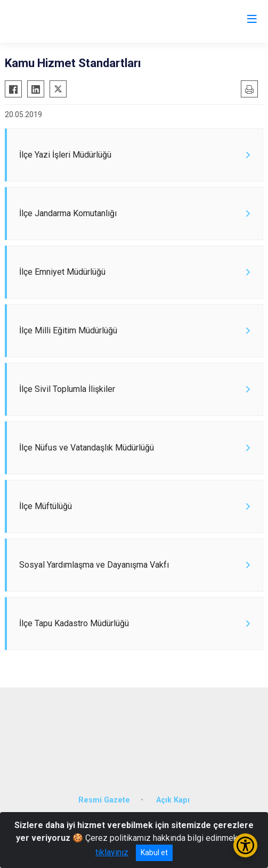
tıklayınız (112, 852)
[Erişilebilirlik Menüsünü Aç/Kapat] (245, 845)
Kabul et (154, 853)
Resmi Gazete (104, 800)
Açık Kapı (173, 800)
